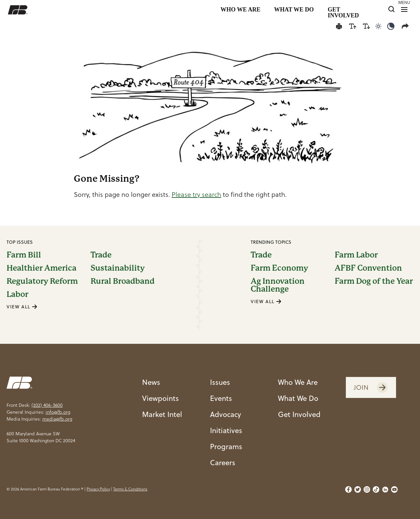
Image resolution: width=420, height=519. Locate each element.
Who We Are (298, 382)
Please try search (196, 195)
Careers (223, 462)
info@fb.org (58, 412)
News (151, 382)
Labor (17, 294)
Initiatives (226, 430)
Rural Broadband (123, 281)
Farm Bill (24, 255)
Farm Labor (356, 255)
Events (221, 398)
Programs (226, 446)
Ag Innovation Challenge (278, 285)
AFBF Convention (368, 268)
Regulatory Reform (42, 281)
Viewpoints (160, 398)
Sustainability (118, 268)
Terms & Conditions (130, 489)
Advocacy (226, 414)
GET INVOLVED (343, 10)
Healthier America (42, 268)
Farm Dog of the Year (374, 281)
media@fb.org (57, 419)
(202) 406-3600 (47, 405)
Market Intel (162, 414)
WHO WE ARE (241, 10)
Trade (101, 255)
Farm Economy (279, 268)
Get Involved (299, 414)
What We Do (298, 398)
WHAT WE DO (294, 10)
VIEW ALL (22, 307)
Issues (220, 382)
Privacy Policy (98, 489)
